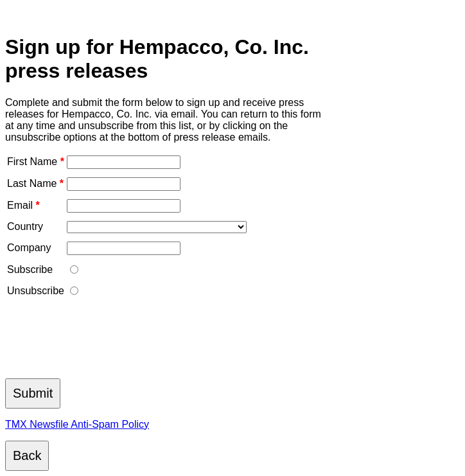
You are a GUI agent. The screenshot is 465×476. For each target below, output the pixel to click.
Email (23, 205)
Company (29, 248)
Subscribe (30, 269)
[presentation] (103, 342)
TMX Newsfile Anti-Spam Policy (77, 424)
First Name (36, 162)
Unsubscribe (36, 291)
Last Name (35, 183)
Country (25, 226)
